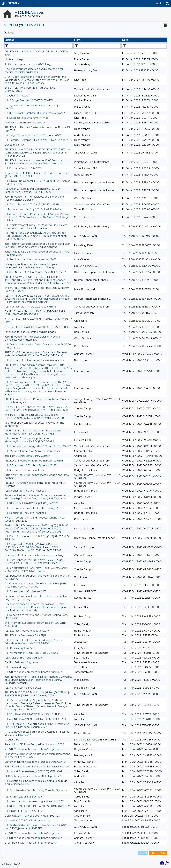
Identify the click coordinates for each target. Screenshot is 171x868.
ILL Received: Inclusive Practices (24, 470)
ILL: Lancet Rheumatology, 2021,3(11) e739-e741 (33, 771)
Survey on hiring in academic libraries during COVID (35, 762)
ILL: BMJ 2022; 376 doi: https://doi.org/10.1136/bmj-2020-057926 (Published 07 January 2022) (38, 725)
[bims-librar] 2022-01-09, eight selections (29, 821)
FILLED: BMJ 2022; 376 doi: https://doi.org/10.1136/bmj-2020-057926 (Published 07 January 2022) (37, 694)
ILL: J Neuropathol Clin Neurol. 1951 (25, 591)
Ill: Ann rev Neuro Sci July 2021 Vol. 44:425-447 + (33, 209)
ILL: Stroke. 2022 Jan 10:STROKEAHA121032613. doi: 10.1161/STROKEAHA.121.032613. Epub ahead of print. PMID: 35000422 (36, 236)
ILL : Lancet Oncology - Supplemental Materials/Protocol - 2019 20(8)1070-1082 (29, 440)
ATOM (143, 853)
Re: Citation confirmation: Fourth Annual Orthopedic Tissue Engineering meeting (36, 585)
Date (125, 40)
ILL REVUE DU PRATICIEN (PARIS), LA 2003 (32, 503)
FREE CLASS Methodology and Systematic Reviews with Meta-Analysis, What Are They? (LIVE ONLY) (36, 354)
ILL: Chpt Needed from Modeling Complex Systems (36, 790)
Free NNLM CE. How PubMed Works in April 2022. (35, 744)
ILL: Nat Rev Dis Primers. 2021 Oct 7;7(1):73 (30, 307)
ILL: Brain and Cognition (19, 667)
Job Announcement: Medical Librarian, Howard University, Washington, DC (32, 338)
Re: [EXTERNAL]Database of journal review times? (35, 113)
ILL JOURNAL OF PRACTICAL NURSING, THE (32, 714)
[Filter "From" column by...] (97, 46)
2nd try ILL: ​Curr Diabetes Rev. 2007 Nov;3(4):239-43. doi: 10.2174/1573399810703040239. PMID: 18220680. (37, 409)
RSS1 (153, 853)
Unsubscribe (12, 740)
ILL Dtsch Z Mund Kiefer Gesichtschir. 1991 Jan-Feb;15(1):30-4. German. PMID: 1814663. (33, 190)
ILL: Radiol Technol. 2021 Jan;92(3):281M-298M (32, 205)
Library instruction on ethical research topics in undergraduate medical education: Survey (32, 266)
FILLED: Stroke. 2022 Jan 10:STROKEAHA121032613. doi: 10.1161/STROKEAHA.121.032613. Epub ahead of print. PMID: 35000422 (38, 153)
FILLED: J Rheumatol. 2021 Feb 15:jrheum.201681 (34, 461)
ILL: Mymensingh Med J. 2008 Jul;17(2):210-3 (31, 653)
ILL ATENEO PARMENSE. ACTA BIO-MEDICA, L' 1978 (37, 719)
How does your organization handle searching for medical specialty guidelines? (34, 71)
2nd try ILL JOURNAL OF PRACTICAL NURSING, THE (37, 327)
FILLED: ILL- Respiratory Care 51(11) (26, 635)
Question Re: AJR (15, 145)
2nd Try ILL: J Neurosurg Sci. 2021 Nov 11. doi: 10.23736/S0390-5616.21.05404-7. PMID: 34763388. (35, 416)
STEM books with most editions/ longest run (31, 843)
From (77, 40)
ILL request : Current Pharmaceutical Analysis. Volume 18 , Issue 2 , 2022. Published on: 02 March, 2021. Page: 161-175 (37, 217)
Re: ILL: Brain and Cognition (21, 662)
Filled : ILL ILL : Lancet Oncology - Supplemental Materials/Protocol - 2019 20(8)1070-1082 (34, 432)
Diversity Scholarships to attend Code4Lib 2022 (33, 135)
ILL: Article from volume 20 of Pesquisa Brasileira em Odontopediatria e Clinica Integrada (36, 227)
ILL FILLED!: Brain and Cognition (24, 658)
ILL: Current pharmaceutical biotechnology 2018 (33, 508)
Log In (159, 3)
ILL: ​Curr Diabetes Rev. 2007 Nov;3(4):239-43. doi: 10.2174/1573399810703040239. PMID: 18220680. (34, 562)
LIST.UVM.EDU (11, 864)
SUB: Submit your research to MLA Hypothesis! (33, 776)
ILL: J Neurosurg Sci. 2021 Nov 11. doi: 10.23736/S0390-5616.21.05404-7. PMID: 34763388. (37, 569)
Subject (9, 40)
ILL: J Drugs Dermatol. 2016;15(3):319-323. (29, 100)
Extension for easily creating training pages (30, 332)
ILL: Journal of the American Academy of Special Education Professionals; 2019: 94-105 (34, 642)
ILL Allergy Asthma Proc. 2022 (23, 688)
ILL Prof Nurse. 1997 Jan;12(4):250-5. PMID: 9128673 (35, 272)
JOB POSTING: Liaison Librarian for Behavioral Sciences (37, 767)
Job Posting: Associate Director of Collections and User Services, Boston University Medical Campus (37, 245)
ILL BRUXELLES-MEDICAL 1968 (24, 811)
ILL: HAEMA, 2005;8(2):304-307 (23, 797)
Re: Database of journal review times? (27, 118)
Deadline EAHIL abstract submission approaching (34, 555)
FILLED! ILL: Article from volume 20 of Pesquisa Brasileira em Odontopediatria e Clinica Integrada (34, 162)
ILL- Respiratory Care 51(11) (20, 648)
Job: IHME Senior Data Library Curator (27, 456)
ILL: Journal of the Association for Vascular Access (34, 360)
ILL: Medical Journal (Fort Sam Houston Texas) (32, 451)
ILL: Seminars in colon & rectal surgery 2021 (30, 260)
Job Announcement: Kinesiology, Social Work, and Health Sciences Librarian (34, 198)
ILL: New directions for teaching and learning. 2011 (35, 801)
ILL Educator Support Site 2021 (23, 168)
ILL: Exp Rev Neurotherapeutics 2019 (27, 631)
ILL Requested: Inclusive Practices (25, 491)
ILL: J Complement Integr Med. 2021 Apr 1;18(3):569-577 (38, 446)
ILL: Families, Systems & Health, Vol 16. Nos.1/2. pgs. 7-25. (38, 140)
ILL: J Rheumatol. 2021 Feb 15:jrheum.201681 (31, 465)
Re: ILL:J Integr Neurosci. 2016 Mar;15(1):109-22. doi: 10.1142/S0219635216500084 (35, 313)
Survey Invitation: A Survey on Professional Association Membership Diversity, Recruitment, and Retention (37, 497)
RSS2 (163, 853)
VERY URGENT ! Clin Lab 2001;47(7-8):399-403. (32, 816)
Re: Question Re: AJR (17, 96)
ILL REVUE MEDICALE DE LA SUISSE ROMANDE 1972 (38, 806)
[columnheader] (38, 40)
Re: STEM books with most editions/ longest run (33, 672)
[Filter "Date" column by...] (144, 46)
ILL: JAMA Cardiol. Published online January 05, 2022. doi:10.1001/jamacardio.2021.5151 (36, 827)
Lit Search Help (14, 59)
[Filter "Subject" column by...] (39, 46)
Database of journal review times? (25, 123)
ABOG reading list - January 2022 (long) (28, 64)
